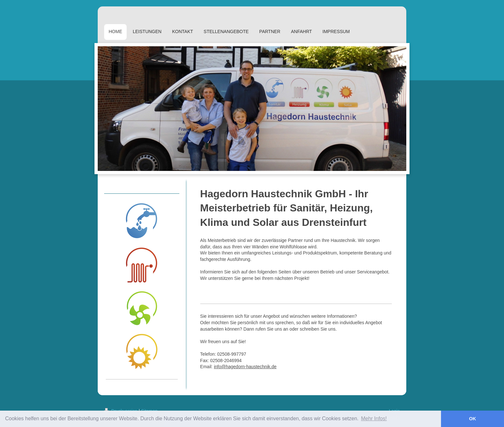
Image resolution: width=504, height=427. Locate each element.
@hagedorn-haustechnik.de (249, 367)
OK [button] (473, 419)
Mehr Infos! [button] (374, 418)
